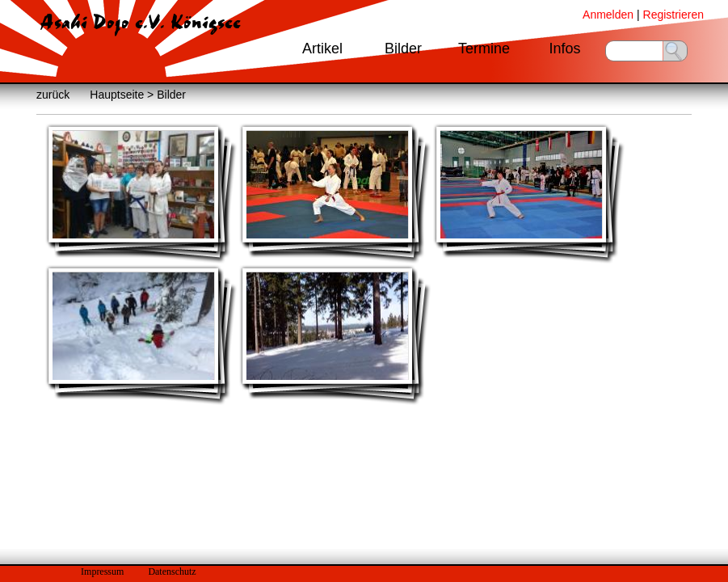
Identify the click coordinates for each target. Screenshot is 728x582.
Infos (564, 48)
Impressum (102, 571)
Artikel (322, 48)
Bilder (403, 48)
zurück (53, 95)
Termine (484, 48)
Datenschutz (172, 571)
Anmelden (608, 15)
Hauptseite (117, 95)
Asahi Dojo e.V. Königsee (141, 23)
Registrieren (673, 15)
